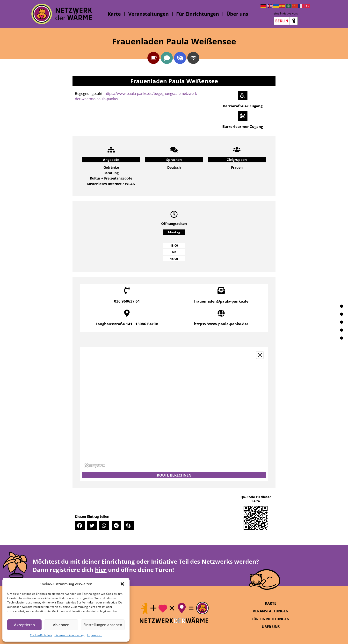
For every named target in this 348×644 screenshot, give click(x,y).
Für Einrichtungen (198, 14)
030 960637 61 (127, 301)
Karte (114, 14)
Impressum (95, 635)
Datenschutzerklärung (70, 635)
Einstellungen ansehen (103, 625)
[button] (122, 584)
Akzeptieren (24, 625)
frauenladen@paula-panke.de (221, 301)
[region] (174, 409)
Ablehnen (61, 625)
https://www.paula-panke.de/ (221, 324)
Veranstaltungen (149, 14)
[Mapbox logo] (94, 466)
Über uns (237, 14)
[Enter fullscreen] (260, 355)
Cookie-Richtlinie (41, 635)
